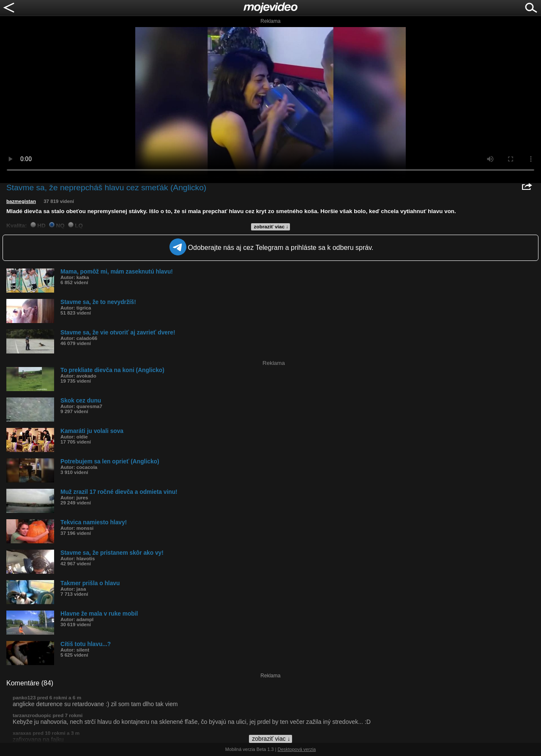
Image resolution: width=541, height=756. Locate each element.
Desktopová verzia (297, 749)
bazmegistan (21, 201)
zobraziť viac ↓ (271, 227)
